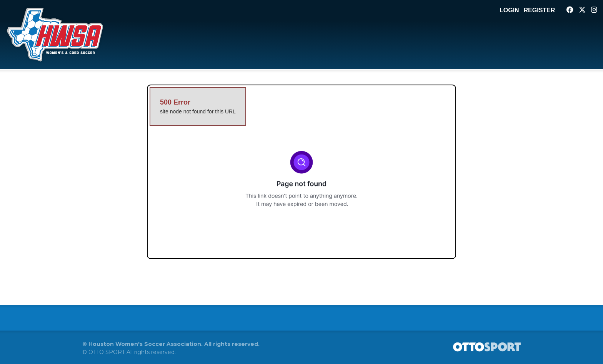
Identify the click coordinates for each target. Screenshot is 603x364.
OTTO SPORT (107, 352)
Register (540, 10)
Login (509, 10)
